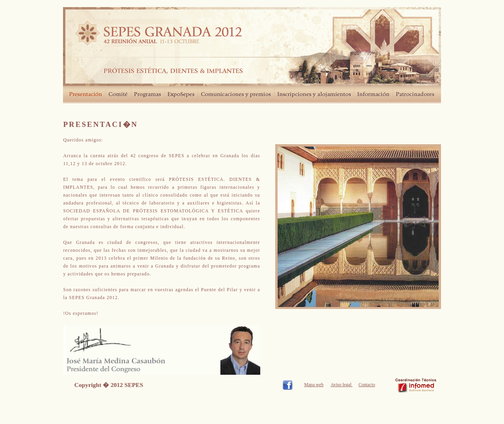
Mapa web (314, 385)
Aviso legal (342, 385)
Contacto (367, 385)
